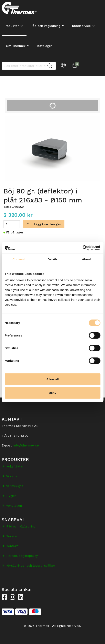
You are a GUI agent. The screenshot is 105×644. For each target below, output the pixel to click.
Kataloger (45, 46)
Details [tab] (52, 259)
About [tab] (86, 259)
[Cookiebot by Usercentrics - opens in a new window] (82, 248)
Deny (52, 393)
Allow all (52, 379)
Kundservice (81, 26)
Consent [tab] (19, 259)
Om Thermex (16, 46)
